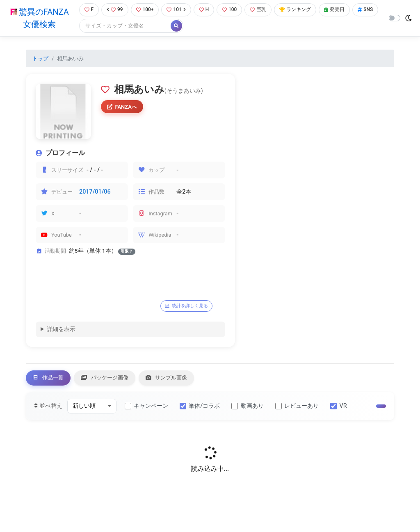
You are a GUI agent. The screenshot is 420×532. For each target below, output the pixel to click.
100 (233, 10)
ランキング (302, 10)
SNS (91, 26)
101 (178, 10)
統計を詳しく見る (189, 306)
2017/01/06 (95, 192)
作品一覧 (50, 380)
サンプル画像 (179, 380)
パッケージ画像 (112, 380)
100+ (145, 10)
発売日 (343, 10)
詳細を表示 (61, 330)
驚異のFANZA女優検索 (39, 18)
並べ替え (48, 408)
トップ (40, 59)
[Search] (153, 26)
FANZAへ (123, 108)
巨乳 (263, 10)
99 (114, 10)
